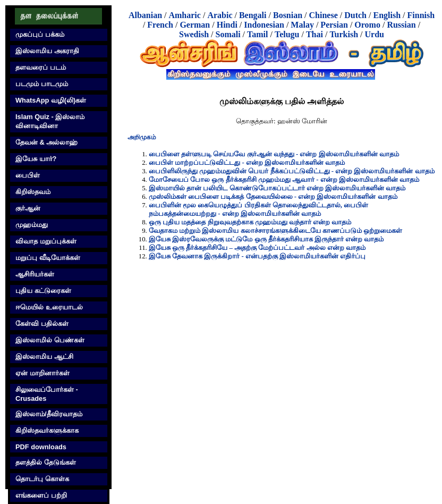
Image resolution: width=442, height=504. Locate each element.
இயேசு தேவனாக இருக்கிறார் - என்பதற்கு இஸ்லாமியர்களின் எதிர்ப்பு (257, 256)
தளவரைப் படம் (41, 67)
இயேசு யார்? (36, 159)
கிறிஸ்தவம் (33, 192)
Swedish (194, 34)
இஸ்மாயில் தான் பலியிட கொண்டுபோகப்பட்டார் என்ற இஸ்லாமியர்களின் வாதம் (277, 188)
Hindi (227, 25)
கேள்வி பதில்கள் (42, 324)
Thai (314, 34)
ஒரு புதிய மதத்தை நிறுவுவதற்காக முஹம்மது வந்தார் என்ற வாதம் (250, 222)
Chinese (324, 15)
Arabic (220, 15)
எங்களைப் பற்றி (41, 495)
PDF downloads (41, 447)
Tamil (257, 34)
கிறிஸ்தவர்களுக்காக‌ (47, 430)
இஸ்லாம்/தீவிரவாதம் (49, 414)
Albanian (145, 15)
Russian (401, 25)
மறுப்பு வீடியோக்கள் (48, 258)
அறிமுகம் (142, 137)
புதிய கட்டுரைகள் (43, 291)
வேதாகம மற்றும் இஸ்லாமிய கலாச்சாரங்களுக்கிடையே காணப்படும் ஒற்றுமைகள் (275, 231)
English (387, 15)
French (160, 25)
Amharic (184, 15)
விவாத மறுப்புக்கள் (46, 241)
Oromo (367, 25)
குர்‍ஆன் (28, 208)
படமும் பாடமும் (42, 84)
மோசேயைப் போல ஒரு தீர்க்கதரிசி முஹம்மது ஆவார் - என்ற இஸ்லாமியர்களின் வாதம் (284, 180)
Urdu (375, 34)
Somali (228, 34)
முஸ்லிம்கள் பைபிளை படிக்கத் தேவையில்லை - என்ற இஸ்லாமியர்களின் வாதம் (273, 197)
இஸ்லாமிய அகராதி (47, 51)
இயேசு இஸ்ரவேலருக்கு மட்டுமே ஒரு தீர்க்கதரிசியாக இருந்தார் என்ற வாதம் (266, 239)
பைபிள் (28, 175)
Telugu (287, 34)
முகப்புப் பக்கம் (40, 34)
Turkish (344, 34)
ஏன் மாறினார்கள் (42, 373)
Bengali (253, 15)
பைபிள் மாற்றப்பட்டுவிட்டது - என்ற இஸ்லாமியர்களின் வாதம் (247, 163)
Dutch (355, 15)
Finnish (421, 15)
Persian (334, 25)
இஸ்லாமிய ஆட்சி (44, 356)
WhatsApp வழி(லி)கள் (51, 100)
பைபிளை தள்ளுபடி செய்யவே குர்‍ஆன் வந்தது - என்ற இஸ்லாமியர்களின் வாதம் (274, 154)
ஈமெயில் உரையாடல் (49, 307)
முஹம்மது (32, 225)
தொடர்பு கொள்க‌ (42, 479)
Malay (302, 25)
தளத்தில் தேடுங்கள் (46, 462)
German (195, 25)
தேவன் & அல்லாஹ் (46, 142)
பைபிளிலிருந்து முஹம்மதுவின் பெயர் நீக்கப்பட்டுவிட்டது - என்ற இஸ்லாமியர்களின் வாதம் (292, 171)
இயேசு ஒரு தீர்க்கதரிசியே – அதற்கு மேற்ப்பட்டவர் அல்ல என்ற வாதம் (257, 248)
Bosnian (288, 15)
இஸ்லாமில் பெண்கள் (50, 340)
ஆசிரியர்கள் (35, 274)
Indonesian (264, 25)
